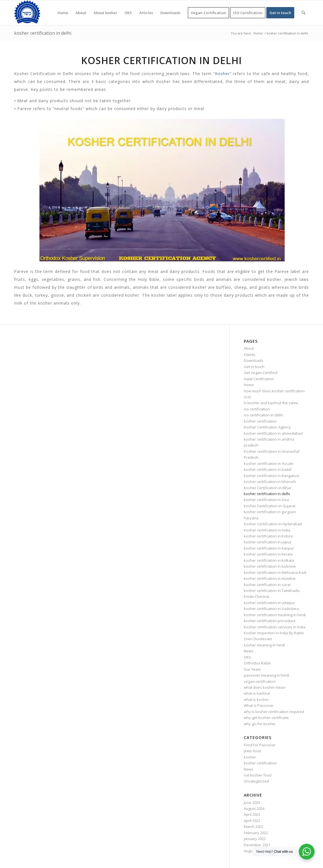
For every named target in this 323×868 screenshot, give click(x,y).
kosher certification (260, 421)
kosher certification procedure (270, 621)
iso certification (257, 409)
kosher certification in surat (267, 585)
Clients (250, 355)
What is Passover (259, 705)
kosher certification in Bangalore (272, 476)
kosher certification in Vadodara (271, 609)
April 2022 (252, 821)
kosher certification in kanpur (269, 548)
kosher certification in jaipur (268, 542)
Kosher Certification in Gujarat (270, 506)
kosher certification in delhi (43, 33)
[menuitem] (63, 13)
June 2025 (252, 803)
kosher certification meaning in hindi (275, 615)
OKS (247, 657)
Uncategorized (256, 781)
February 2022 (256, 833)
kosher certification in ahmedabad (273, 433)
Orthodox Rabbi (257, 663)
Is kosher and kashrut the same (271, 403)
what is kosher (256, 699)
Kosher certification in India (267, 530)
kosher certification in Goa (266, 500)
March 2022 (254, 827)
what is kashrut (257, 693)
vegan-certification (260, 681)
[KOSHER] (27, 13)
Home (249, 385)
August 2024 (254, 808)
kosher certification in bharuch (270, 482)
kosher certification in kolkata (269, 560)
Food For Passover (260, 745)
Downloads (254, 360)
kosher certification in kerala (268, 554)
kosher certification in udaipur (269, 603)
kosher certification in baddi (268, 469)
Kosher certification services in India (275, 627)
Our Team (252, 669)
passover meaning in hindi (266, 675)
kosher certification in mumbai (270, 578)
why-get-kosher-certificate (266, 718)
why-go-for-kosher (260, 724)
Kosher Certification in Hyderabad (273, 524)
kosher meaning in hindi (264, 645)
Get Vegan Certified (261, 373)
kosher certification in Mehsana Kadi (275, 572)
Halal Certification (259, 379)
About (249, 348)
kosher (250, 757)
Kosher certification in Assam (269, 463)
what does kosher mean (265, 687)
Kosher (222, 74)
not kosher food (258, 775)
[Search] (303, 13)
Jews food (252, 751)
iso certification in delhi (263, 415)
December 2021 (257, 845)
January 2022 (255, 839)
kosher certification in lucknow (270, 566)
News (249, 651)
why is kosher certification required (274, 712)
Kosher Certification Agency (267, 427)
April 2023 (252, 814)
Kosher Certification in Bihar (268, 488)
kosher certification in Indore (268, 536)
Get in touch (254, 367)
